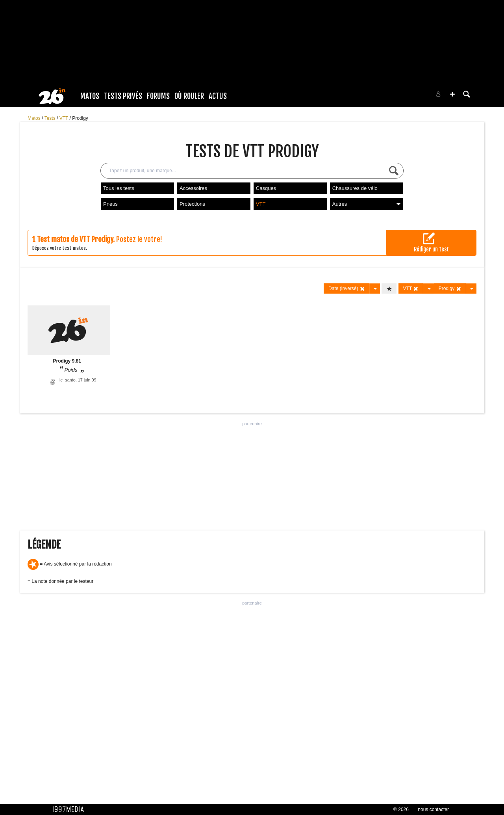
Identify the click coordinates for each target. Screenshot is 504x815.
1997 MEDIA (70, 809)
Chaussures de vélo (355, 188)
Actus (218, 96)
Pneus (110, 204)
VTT (65, 118)
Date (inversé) (347, 289)
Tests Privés (123, 96)
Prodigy (80, 118)
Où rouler (189, 96)
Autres (367, 204)
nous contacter (433, 809)
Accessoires (193, 188)
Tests (51, 118)
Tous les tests (119, 188)
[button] (452, 94)
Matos (90, 96)
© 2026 (401, 809)
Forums (158, 96)
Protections (192, 204)
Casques (266, 188)
